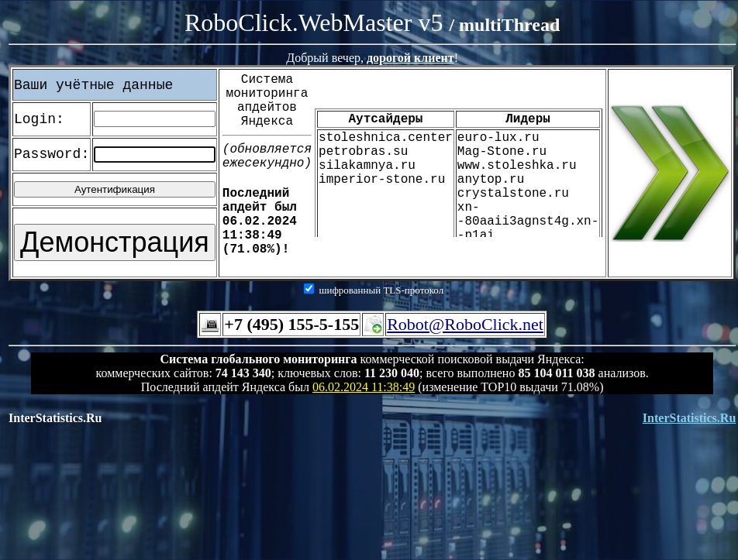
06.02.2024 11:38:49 (364, 387)
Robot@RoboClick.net (465, 324)
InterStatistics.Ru (689, 418)
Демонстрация (115, 242)
